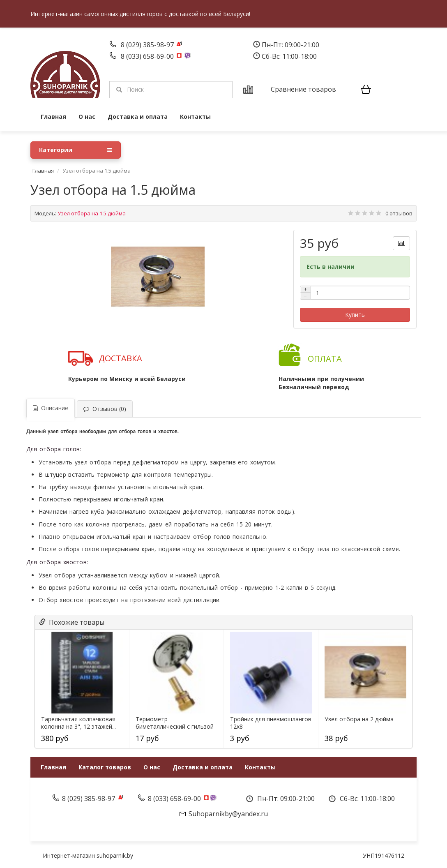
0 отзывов (399, 213)
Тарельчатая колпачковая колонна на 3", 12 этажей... (78, 723)
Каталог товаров (105, 767)
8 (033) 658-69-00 (148, 56)
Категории (76, 150)
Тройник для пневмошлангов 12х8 (271, 723)
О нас (87, 117)
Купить (355, 315)
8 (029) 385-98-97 (148, 45)
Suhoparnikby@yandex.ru (228, 814)
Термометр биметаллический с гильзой (175, 723)
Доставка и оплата (138, 117)
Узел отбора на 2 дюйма (359, 719)
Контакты (195, 117)
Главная (53, 117)
